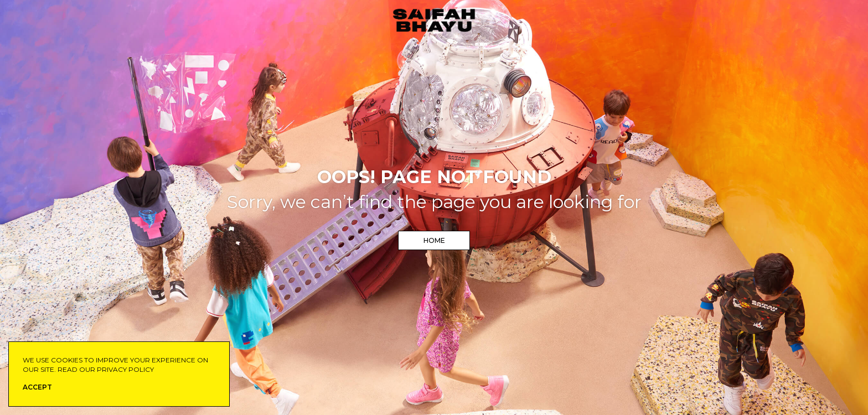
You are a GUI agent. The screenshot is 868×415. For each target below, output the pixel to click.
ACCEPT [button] (37, 387)
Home (434, 240)
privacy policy (125, 369)
